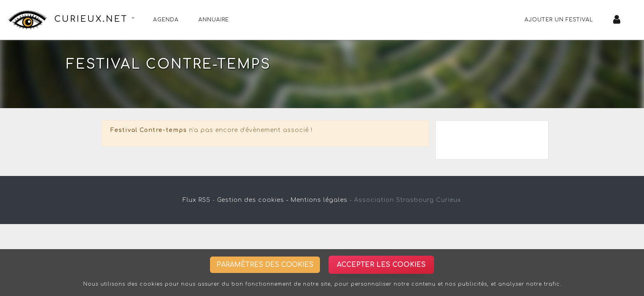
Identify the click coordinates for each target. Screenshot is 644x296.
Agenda (166, 20)
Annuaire (214, 20)
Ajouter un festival (559, 20)
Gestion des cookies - (253, 200)
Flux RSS (197, 200)
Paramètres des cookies (265, 265)
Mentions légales (319, 200)
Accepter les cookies (381, 265)
